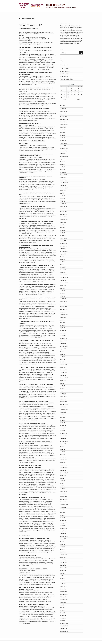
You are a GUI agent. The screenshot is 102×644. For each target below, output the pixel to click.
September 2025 (64, 125)
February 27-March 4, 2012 (30, 25)
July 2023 (62, 193)
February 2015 (63, 460)
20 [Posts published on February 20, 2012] (61, 95)
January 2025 (63, 146)
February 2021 (63, 270)
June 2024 (62, 164)
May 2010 (62, 610)
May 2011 (62, 578)
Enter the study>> (40, 313)
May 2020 (62, 293)
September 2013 (64, 505)
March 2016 (63, 425)
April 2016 (62, 423)
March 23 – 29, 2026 (65, 69)
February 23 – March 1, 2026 (66, 79)
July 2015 (62, 446)
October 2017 (63, 375)
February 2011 (63, 586)
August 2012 (63, 539)
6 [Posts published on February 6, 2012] (61, 90)
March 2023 (63, 204)
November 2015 (64, 436)
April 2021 (62, 264)
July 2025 (62, 130)
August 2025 (63, 127)
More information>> (33, 120)
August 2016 (63, 412)
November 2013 (64, 499)
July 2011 (62, 573)
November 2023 (64, 183)
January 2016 (63, 431)
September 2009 (64, 631)
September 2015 (64, 441)
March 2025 (63, 140)
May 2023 (62, 199)
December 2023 (64, 180)
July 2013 (62, 510)
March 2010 (63, 615)
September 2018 (64, 346)
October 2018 (63, 344)
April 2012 (62, 549)
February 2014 (63, 491)
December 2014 (64, 465)
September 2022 (64, 220)
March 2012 (63, 552)
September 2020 (64, 283)
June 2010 (62, 607)
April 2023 (62, 201)
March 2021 (63, 267)
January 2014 (63, 494)
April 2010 (62, 613)
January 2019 (63, 336)
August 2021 (63, 254)
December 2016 (64, 402)
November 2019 (64, 309)
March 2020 (63, 299)
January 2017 (63, 399)
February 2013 (63, 523)
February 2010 (63, 618)
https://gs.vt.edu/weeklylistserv (73, 43)
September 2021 (64, 251)
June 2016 (62, 417)
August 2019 (63, 317)
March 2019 (63, 330)
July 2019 (62, 320)
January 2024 (63, 177)
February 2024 (63, 175)
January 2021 (63, 272)
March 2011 (63, 584)
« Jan (65, 99)
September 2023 (64, 188)
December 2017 (64, 370)
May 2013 (62, 515)
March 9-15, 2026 (64, 74)
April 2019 (62, 328)
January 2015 (63, 462)
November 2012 (64, 531)
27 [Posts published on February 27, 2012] (61, 97)
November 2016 (64, 404)
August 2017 (63, 381)
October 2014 (63, 470)
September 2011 (64, 568)
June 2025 (62, 133)
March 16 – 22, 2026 (65, 71)
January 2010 (63, 621)
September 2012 (64, 536)
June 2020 (62, 291)
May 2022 (62, 230)
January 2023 (63, 209)
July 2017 (62, 383)
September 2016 (64, 410)
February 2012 (63, 555)
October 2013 (63, 502)
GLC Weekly (56, 5)
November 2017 (64, 373)
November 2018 (64, 341)
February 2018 (63, 365)
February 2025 (63, 143)
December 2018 (64, 338)
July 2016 (62, 415)
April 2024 (62, 169)
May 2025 (62, 135)
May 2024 (62, 167)
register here (36, 620)
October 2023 (63, 185)
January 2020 (63, 304)
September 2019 (64, 315)
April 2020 (62, 296)
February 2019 (63, 333)
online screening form (25, 395)
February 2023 (63, 206)
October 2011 (63, 565)
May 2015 (62, 452)
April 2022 (62, 233)
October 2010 (63, 597)
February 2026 (63, 111)
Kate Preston (46, 69)
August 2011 (63, 571)
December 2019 (64, 307)
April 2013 (62, 518)
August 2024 (63, 159)
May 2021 (62, 262)
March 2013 (63, 520)
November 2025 (64, 119)
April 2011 (62, 581)
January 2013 (63, 526)
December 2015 (64, 433)
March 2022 (63, 235)
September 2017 (64, 378)
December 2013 (64, 497)
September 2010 (64, 600)
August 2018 (63, 349)
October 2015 (63, 439)
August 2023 (63, 191)
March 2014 (63, 489)
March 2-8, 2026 (64, 77)
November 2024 (64, 151)
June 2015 (62, 449)
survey (45, 279)
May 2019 (62, 325)
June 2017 (62, 386)
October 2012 (63, 534)
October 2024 (63, 154)
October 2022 (63, 217)
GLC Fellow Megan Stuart (38, 141)
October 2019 (63, 312)
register (25, 552)
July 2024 (62, 162)
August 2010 (63, 602)
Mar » (78, 99)
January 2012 (63, 557)
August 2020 (63, 286)
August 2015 (63, 444)
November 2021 (64, 246)
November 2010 (64, 594)
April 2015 (62, 454)
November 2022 (64, 214)
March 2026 (63, 109)
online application (33, 261)
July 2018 (62, 351)
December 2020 (64, 275)
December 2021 (64, 243)
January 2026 (63, 114)
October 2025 (63, 122)
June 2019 (62, 322)
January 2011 (63, 589)
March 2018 (63, 362)
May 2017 (62, 388)
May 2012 (62, 547)
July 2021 (62, 257)
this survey (50, 374)
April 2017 (62, 391)
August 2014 (63, 476)
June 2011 (62, 576)
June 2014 (62, 481)
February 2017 (63, 396)
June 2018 (62, 354)
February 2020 (63, 301)
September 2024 (64, 156)
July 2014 (62, 478)
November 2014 (64, 468)
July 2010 (62, 605)
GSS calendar (30, 105)
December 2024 (64, 148)
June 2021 (62, 259)
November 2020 (64, 278)
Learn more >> (27, 203)
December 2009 (64, 623)
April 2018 (62, 359)
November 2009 (64, 626)
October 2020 (63, 280)
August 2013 (63, 507)
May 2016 (62, 420)
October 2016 (63, 407)
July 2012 (62, 542)
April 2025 (62, 138)
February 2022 (63, 238)
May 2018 (62, 357)
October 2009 (63, 629)
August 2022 (63, 222)
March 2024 (63, 172)
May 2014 (62, 483)
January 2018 (63, 367)
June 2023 (62, 196)
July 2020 (62, 288)
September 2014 (64, 473)
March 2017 (63, 394)
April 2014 (62, 486)
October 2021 (63, 249)
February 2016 (63, 428)
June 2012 (62, 544)
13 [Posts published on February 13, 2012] (61, 93)
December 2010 (64, 592)
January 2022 (63, 241)
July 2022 (62, 225)
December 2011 (64, 560)
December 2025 (64, 117)
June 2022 (62, 228)
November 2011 (64, 563)
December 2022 (64, 212)
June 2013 (62, 512)
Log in (61, 61)
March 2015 (63, 457)
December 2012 (64, 528)
